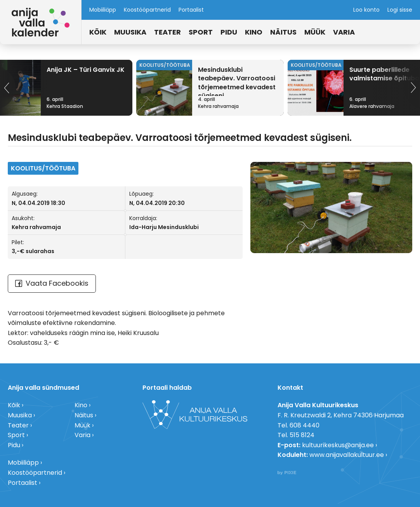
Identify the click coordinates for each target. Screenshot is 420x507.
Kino (254, 32)
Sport (201, 32)
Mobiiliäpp (103, 10)
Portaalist (191, 10)
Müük (315, 32)
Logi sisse (400, 10)
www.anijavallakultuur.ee (347, 455)
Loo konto (366, 10)
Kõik (98, 32)
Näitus (283, 32)
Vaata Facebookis (52, 283)
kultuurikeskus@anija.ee (338, 445)
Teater (167, 32)
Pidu (229, 32)
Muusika (130, 32)
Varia (344, 32)
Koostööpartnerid (147, 10)
